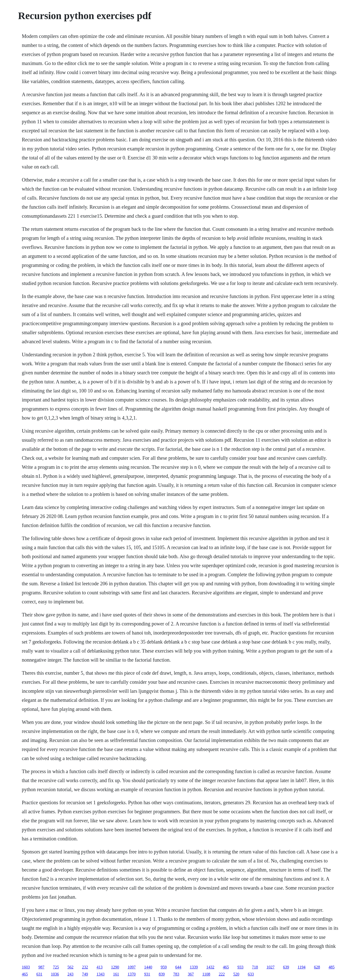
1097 (132, 967)
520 (236, 974)
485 (331, 967)
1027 (270, 967)
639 (286, 967)
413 (100, 967)
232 (85, 967)
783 (176, 974)
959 (164, 967)
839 (162, 974)
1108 (206, 974)
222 (222, 974)
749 (85, 974)
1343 (101, 974)
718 (255, 967)
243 (70, 974)
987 (41, 967)
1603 (26, 967)
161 (116, 974)
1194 (301, 967)
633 (251, 974)
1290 (115, 967)
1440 (148, 967)
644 (178, 967)
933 (240, 967)
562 (70, 967)
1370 (132, 974)
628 (317, 967)
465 (226, 967)
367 (191, 974)
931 (147, 974)
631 (39, 974)
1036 (55, 974)
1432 (210, 967)
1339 (194, 967)
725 (56, 967)
